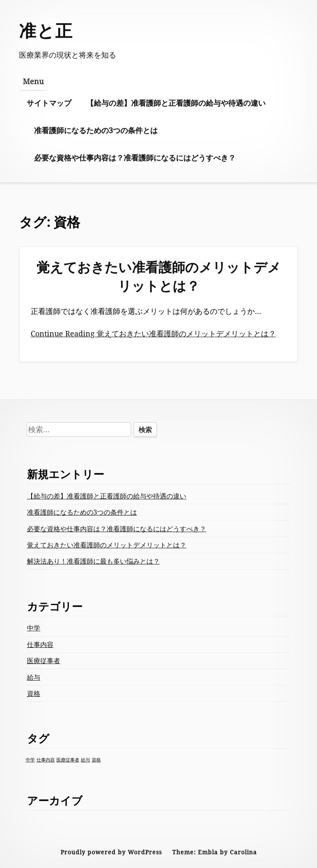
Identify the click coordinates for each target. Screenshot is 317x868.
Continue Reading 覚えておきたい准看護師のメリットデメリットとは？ (153, 333)
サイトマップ (49, 103)
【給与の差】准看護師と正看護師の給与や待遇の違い (176, 103)
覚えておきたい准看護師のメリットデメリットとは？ (159, 276)
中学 (34, 628)
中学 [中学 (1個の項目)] (30, 760)
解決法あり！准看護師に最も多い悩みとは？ (93, 561)
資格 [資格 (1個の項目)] (96, 760)
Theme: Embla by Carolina (215, 852)
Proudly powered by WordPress (111, 852)
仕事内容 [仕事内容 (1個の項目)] (46, 760)
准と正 (46, 30)
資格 (34, 693)
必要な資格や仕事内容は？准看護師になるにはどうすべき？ (135, 158)
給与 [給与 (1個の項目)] (85, 760)
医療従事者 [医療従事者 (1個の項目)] (68, 760)
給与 (34, 677)
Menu (33, 81)
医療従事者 (44, 661)
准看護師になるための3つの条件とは (96, 130)
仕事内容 (40, 644)
